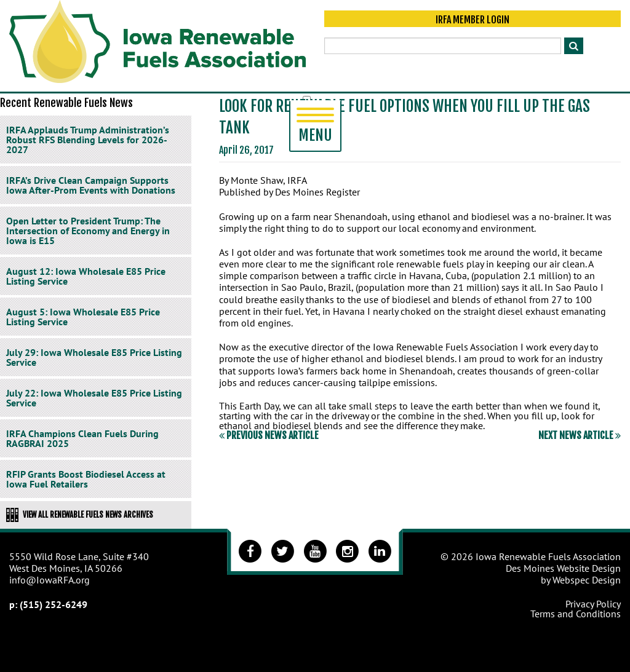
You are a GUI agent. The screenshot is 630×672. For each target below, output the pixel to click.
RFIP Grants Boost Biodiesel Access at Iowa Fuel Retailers (86, 479)
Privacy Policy (593, 604)
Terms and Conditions (576, 614)
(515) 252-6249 (54, 604)
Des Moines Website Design (563, 568)
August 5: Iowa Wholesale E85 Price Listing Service (83, 317)
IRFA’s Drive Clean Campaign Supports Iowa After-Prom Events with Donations (91, 185)
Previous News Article (269, 435)
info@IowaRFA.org (50, 580)
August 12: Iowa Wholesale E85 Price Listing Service (86, 276)
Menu (315, 126)
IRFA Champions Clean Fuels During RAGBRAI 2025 (82, 438)
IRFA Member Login (472, 20)
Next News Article (580, 435)
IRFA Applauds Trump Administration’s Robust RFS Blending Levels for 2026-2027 (88, 140)
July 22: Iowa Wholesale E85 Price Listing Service (94, 398)
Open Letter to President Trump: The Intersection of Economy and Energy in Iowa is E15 (88, 231)
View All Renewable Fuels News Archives (80, 515)
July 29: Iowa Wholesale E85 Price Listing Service (94, 357)
